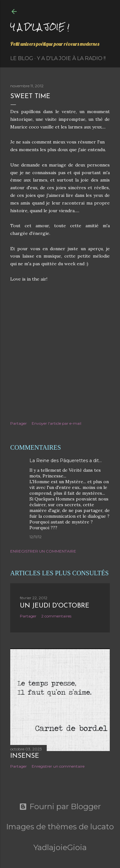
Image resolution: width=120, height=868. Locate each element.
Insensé (25, 756)
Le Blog (22, 58)
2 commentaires (56, 616)
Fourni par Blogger (60, 807)
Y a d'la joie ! (40, 27)
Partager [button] (19, 423)
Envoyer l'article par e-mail (56, 423)
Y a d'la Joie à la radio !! (71, 58)
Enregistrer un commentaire (43, 551)
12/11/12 (36, 537)
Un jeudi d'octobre (55, 606)
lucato (102, 827)
